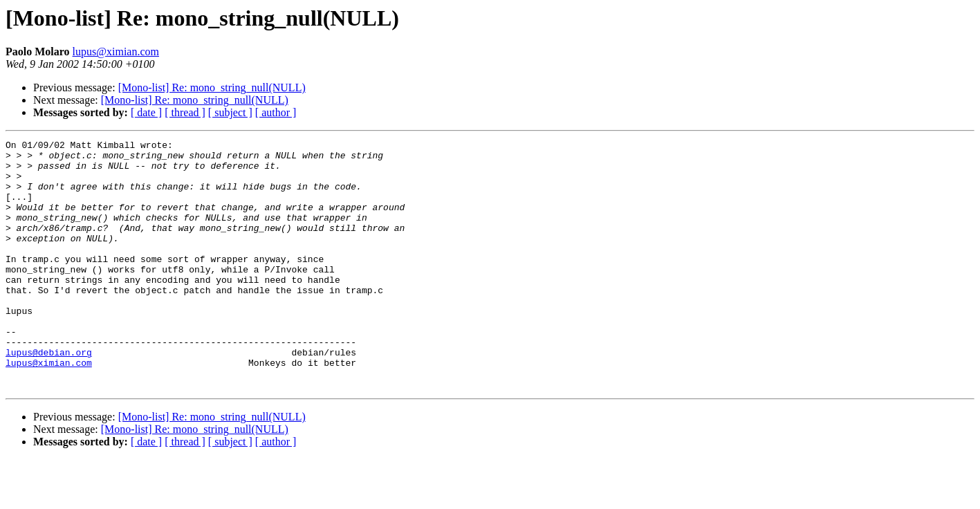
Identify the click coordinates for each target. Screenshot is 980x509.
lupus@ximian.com (116, 52)
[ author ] (276, 112)
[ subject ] (230, 112)
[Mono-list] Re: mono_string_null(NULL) (212, 87)
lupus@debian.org (49, 396)
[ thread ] (185, 112)
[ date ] (146, 112)
